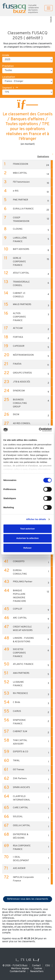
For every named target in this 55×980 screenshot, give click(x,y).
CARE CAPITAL (21, 808)
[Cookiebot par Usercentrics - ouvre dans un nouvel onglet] (39, 430)
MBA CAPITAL (20, 173)
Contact (36, 966)
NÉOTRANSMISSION (23, 355)
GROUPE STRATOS (22, 373)
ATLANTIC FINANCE (23, 664)
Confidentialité (18, 972)
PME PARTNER (20, 200)
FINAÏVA (17, 364)
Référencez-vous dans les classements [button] (28, 899)
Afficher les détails (36, 519)
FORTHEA (18, 337)
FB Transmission (21, 182)
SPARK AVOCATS (21, 788)
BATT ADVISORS (21, 249)
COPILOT (18, 609)
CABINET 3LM (20, 732)
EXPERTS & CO (21, 752)
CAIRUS (17, 711)
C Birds (16, 702)
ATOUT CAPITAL (21, 273)
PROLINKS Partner (23, 582)
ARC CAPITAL (20, 618)
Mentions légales (20, 969)
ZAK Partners (20, 779)
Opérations (43, 157)
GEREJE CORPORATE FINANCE (19, 262)
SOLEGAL (18, 817)
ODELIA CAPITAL (22, 826)
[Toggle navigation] (49, 8)
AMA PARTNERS (21, 673)
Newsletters (37, 972)
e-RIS (16, 191)
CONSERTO (19, 562)
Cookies (38, 969)
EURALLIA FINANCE (23, 209)
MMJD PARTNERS (22, 305)
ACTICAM (18, 328)
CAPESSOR (19, 346)
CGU (48, 966)
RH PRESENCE (20, 693)
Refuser (28, 548)
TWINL (16, 761)
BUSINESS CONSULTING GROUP (20, 403)
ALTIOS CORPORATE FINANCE (19, 317)
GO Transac (19, 770)
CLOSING (18, 229)
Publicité (51, 19)
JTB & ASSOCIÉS (21, 382)
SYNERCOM (19, 391)
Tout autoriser (28, 529)
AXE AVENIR (19, 868)
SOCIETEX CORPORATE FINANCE (19, 653)
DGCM (16, 415)
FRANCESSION (21, 164)
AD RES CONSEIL (22, 424)
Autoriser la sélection (27, 538)
